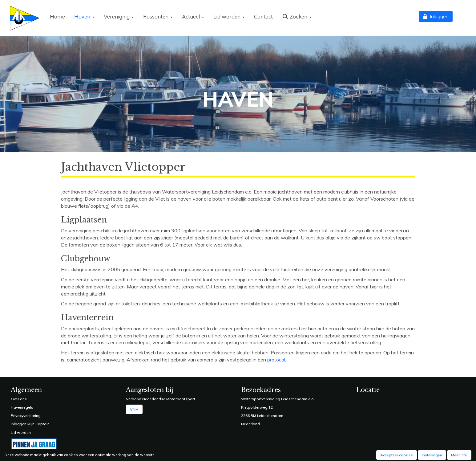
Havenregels (22, 407)
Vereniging (119, 16)
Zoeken (297, 16)
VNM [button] (134, 409)
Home (57, 16)
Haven (84, 16)
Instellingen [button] (432, 455)
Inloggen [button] (436, 16)
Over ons (19, 399)
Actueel (193, 16)
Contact (263, 16)
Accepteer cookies (397, 455)
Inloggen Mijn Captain (30, 424)
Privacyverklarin (24, 416)
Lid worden (229, 16)
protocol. (277, 360)
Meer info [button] (459, 455)
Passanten (158, 16)
